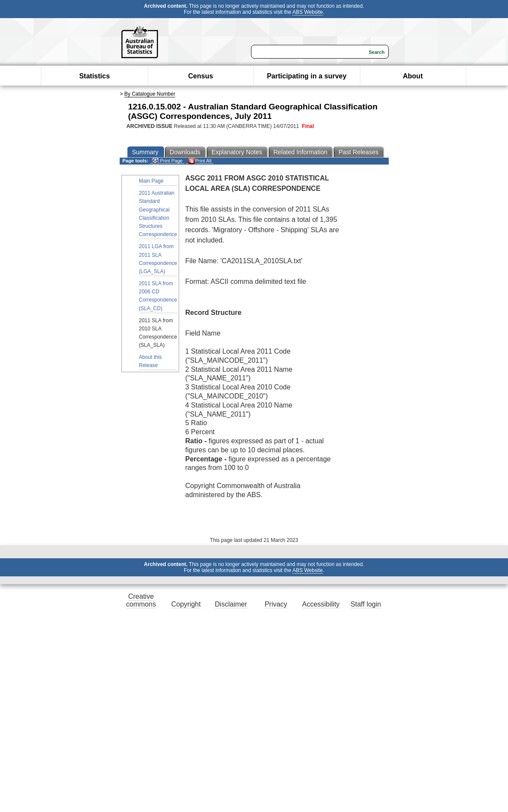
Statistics (94, 76)
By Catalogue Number (150, 94)
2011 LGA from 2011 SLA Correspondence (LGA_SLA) (158, 259)
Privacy (276, 604)
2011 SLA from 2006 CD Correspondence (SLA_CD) (158, 296)
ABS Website (307, 12)
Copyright (186, 604)
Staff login (366, 604)
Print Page (167, 161)
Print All (200, 161)
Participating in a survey (307, 76)
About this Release (150, 361)
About (413, 76)
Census (201, 76)
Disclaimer (231, 604)
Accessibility (321, 604)
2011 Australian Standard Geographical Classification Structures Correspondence (158, 214)
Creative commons (141, 600)
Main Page (151, 181)
